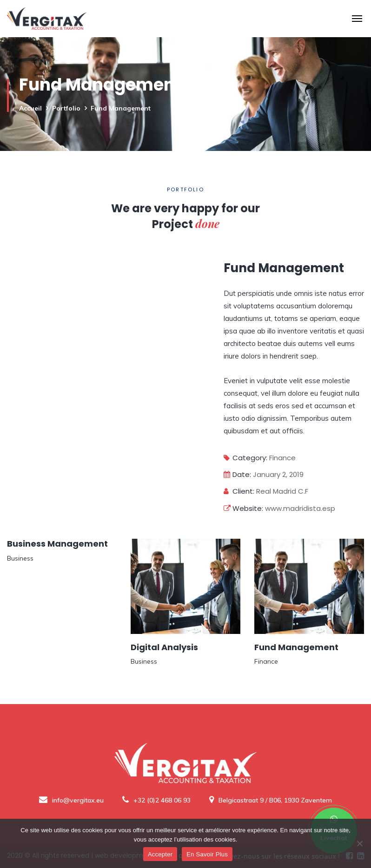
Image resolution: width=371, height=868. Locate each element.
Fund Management (296, 647)
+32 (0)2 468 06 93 (156, 800)
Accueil (30, 108)
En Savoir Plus (207, 854)
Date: (237, 474)
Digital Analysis (164, 647)
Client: (239, 491)
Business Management (57, 544)
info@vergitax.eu (71, 800)
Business (20, 558)
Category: (245, 458)
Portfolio (66, 108)
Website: (243, 508)
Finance (282, 458)
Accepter (160, 854)
